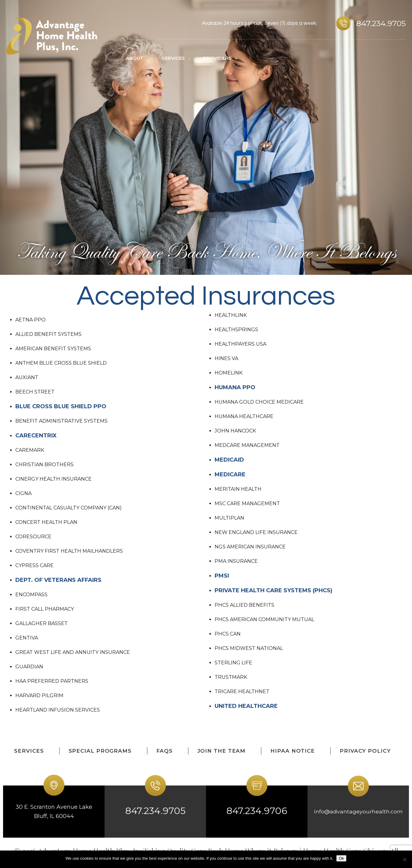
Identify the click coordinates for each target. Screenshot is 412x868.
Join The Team (222, 751)
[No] (404, 859)
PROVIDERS (217, 58)
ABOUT (135, 58)
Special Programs (100, 751)
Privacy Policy (365, 751)
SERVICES (173, 58)
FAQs (164, 751)
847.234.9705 (381, 23)
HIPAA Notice (293, 751)
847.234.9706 (257, 811)
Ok (341, 858)
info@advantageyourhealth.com (358, 812)
